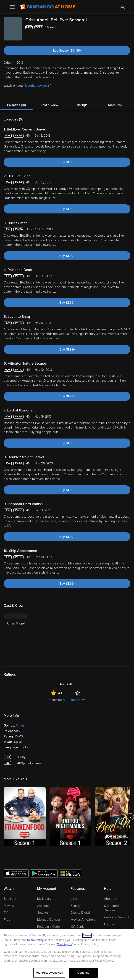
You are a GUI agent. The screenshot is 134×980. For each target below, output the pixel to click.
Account (43, 906)
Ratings (82, 105)
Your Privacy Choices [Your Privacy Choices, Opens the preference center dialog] (49, 973)
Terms (87, 935)
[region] (67, 954)
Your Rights (64, 944)
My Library (44, 899)
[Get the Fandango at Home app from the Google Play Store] (44, 873)
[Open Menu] (12, 7)
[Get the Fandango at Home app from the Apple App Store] (16, 873)
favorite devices (38, 86)
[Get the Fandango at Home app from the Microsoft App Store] (70, 873)
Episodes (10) (17, 105)
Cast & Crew (49, 105)
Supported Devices (111, 908)
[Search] (123, 7)
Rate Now (78, 700)
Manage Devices (49, 920)
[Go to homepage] (48, 7)
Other (20, 726)
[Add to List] (128, 27)
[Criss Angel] (16, 637)
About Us (111, 899)
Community (57, 700)
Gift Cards (78, 927)
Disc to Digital (80, 913)
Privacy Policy (34, 940)
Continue (83, 973)
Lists (74, 899)
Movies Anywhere (83, 920)
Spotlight (10, 899)
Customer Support (117, 917)
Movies (9, 906)
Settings (43, 913)
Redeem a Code (49, 927)
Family (75, 906)
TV (6, 913)
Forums (109, 924)
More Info (115, 105)
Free (7, 920)
